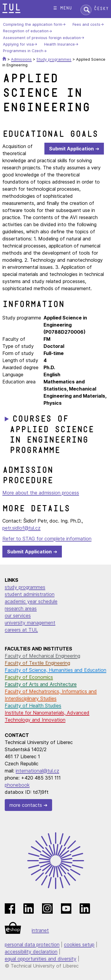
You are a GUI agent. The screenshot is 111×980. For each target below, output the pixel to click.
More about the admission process (41, 493)
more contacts (26, 805)
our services (18, 616)
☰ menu (63, 8)
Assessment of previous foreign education (42, 38)
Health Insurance (59, 44)
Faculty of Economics (29, 677)
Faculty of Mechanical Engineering (42, 656)
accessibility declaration (31, 952)
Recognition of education (26, 31)
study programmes (25, 587)
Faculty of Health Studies (33, 706)
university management (30, 623)
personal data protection (32, 944)
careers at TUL (21, 630)
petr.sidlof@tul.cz (21, 528)
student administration (30, 594)
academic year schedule (31, 601)
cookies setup (79, 944)
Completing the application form (33, 24)
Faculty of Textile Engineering (37, 663)
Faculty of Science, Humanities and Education (55, 670)
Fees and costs (86, 24)
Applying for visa (18, 44)
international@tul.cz (37, 771)
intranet (40, 930)
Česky (101, 9)
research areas (21, 608)
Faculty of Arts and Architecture (41, 684)
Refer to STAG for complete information (47, 539)
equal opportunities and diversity (41, 959)
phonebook (17, 785)
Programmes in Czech (23, 51)
